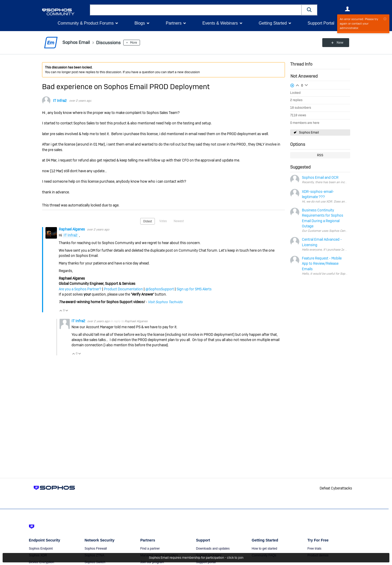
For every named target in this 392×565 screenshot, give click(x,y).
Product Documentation (123, 289)
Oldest (148, 221)
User (348, 9)
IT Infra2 (60, 101)
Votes (163, 221)
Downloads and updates (213, 549)
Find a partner (150, 549)
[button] (309, 10)
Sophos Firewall (96, 549)
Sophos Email (309, 132)
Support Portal (321, 23)
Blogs (140, 23)
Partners (174, 23)
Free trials (314, 549)
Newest (179, 221)
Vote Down (67, 310)
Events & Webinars (220, 23)
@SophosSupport (160, 289)
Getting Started (273, 23)
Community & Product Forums (86, 23)
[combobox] (196, 10)
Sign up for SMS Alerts (194, 289)
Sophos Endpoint (41, 549)
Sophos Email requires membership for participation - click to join (196, 558)
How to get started (264, 549)
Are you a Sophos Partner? (80, 289)
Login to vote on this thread (297, 85)
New (338, 43)
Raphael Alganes (72, 229)
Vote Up (61, 310)
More (135, 43)
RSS (320, 155)
